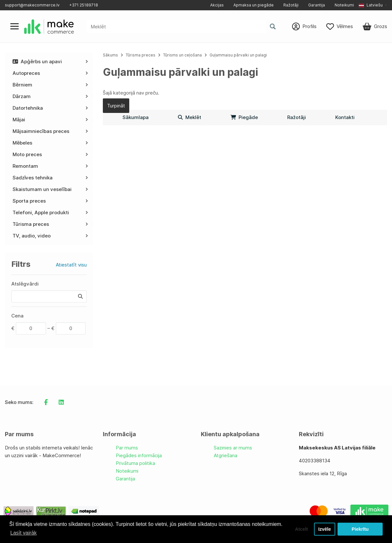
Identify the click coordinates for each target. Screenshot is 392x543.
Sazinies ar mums (233, 448)
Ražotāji (291, 5)
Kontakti (345, 117)
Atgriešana (225, 455)
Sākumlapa (136, 117)
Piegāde (244, 117)
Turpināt (116, 106)
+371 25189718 (84, 5)
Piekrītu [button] (360, 529)
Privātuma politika (135, 463)
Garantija (317, 5)
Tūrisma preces (141, 55)
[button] (373, 5)
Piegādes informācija (139, 455)
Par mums (127, 448)
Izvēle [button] (324, 529)
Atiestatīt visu (71, 265)
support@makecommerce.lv (32, 5)
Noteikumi (344, 5)
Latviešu (371, 5)
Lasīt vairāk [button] (24, 533)
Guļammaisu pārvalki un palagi (238, 55)
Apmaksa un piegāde (254, 5)
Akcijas (217, 5)
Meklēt (190, 117)
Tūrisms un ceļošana (182, 55)
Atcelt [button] (301, 529)
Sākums (110, 55)
